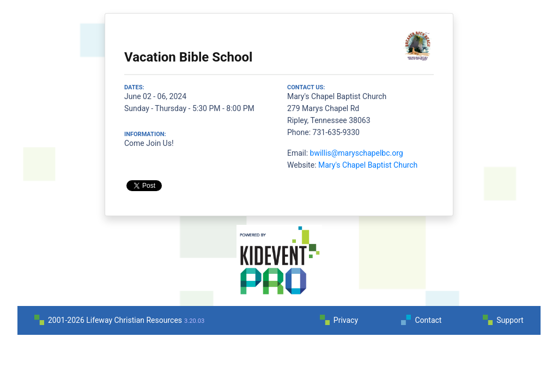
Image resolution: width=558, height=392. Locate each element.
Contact (428, 320)
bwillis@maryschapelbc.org (357, 153)
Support (510, 320)
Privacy (346, 320)
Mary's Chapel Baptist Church (368, 165)
